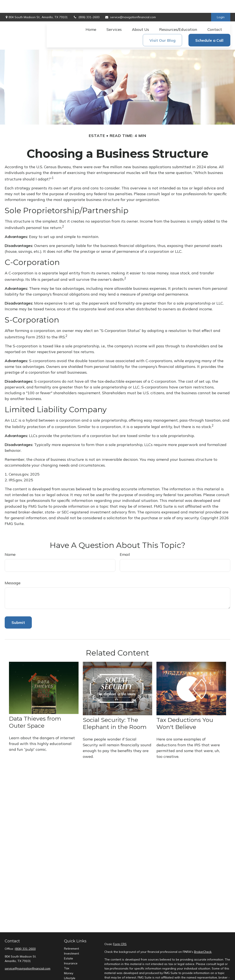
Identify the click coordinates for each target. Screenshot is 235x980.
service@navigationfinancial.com (130, 4)
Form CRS (120, 931)
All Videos (71, 975)
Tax (67, 955)
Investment (72, 941)
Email (125, 542)
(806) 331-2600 (86, 4)
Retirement (72, 936)
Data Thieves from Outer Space (35, 709)
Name (10, 542)
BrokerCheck (203, 939)
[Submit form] (18, 610)
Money (69, 960)
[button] (91, 16)
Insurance (71, 950)
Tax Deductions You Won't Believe (185, 711)
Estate (69, 946)
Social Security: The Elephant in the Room (115, 711)
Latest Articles (74, 970)
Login (221, 4)
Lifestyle (70, 965)
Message (13, 570)
